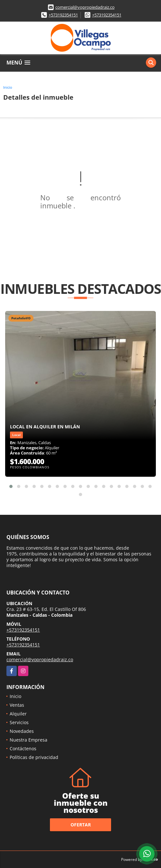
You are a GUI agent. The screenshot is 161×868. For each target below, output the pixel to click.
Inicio (8, 87)
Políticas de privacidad (34, 757)
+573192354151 (63, 15)
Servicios (19, 722)
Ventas (17, 705)
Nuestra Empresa (28, 740)
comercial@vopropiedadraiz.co (85, 7)
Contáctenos (23, 748)
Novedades (22, 731)
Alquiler (18, 714)
